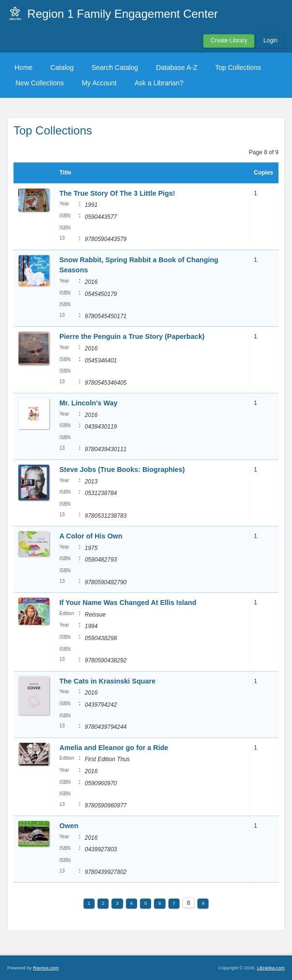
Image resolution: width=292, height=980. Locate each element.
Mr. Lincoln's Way (88, 403)
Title (65, 173)
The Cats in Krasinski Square (107, 681)
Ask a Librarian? (159, 83)
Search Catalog (115, 67)
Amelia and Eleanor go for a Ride (114, 748)
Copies (264, 173)
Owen (69, 826)
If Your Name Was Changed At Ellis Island (128, 603)
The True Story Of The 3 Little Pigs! (117, 193)
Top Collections (238, 67)
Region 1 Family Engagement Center (123, 14)
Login (271, 40)
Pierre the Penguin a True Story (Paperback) (132, 336)
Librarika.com (271, 968)
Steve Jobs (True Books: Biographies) (122, 470)
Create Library (229, 40)
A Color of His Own (91, 536)
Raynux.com (46, 968)
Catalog (62, 67)
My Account (99, 83)
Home (23, 67)
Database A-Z (177, 67)
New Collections (40, 83)
